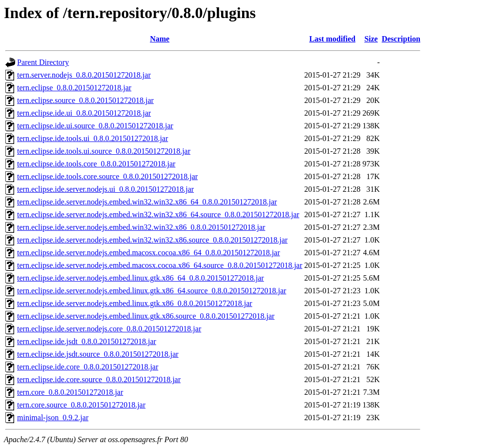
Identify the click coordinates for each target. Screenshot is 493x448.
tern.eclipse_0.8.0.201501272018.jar (74, 88)
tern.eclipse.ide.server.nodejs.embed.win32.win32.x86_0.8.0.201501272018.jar (141, 227)
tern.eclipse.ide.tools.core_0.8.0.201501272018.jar (96, 164)
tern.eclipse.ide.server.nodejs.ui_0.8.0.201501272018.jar (105, 189)
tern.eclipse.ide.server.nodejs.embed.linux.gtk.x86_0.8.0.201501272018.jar (135, 303)
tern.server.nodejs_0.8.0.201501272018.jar (84, 75)
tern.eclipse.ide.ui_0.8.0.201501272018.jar (84, 113)
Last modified (333, 39)
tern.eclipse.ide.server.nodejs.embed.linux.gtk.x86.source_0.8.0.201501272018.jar (146, 316)
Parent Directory (43, 62)
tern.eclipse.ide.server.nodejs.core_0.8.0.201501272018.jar (109, 329)
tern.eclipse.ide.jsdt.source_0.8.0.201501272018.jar (98, 354)
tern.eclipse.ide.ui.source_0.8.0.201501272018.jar (95, 126)
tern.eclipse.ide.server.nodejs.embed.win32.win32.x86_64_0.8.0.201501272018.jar (147, 202)
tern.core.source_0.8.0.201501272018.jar (81, 405)
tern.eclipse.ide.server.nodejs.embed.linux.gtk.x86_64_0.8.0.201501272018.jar (141, 278)
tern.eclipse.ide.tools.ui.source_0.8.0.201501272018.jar (104, 151)
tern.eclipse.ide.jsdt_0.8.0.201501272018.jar (87, 341)
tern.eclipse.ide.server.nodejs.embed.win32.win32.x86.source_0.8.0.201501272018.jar (152, 240)
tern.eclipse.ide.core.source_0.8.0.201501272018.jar (99, 379)
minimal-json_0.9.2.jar (53, 417)
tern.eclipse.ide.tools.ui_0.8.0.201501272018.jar (92, 138)
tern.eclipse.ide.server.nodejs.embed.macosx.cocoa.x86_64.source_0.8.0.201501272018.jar (160, 265)
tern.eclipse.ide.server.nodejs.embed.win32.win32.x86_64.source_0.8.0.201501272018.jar (158, 214)
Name (160, 39)
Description (401, 39)
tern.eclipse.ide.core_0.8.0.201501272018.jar (88, 367)
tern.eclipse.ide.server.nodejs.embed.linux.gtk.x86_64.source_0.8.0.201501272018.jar (152, 291)
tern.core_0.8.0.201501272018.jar (70, 392)
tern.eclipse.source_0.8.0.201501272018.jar (85, 100)
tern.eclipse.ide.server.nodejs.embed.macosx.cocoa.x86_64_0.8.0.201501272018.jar (149, 253)
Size (371, 39)
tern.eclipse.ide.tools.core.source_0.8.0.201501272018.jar (107, 176)
